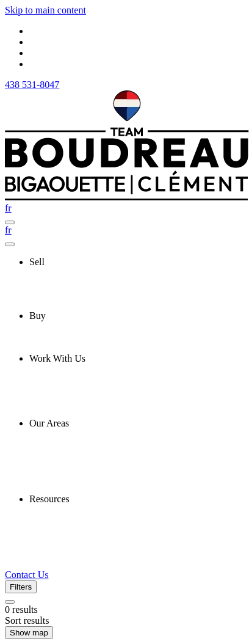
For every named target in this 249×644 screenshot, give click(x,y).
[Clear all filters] (10, 602)
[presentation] (137, 262)
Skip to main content (45, 10)
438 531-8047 (32, 85)
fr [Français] (8, 208)
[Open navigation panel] (10, 222)
